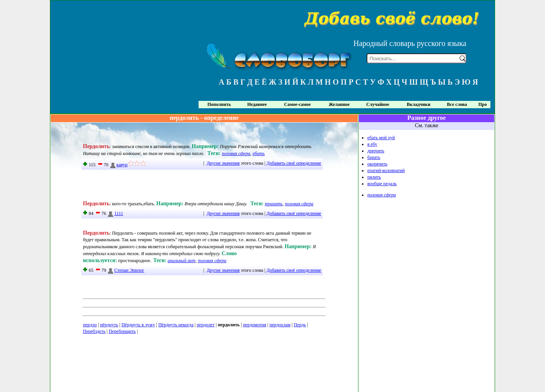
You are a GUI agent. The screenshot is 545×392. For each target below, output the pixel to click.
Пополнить (219, 104)
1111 (115, 213)
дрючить (376, 151)
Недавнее (257, 104)
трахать (274, 204)
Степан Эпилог (126, 270)
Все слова (457, 104)
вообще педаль (382, 184)
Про (483, 104)
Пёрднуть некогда (176, 325)
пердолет (206, 325)
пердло (90, 325)
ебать (259, 153)
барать (374, 157)
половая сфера (236, 153)
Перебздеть (94, 331)
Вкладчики (419, 104)
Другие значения (223, 163)
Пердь (300, 325)
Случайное (378, 104)
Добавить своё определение (294, 163)
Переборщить (122, 331)
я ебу (372, 144)
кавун (119, 165)
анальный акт (182, 261)
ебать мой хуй (381, 138)
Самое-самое (297, 104)
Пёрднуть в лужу (138, 325)
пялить (374, 177)
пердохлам (280, 325)
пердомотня (255, 325)
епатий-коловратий (386, 170)
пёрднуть (109, 325)
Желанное (339, 104)
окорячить (377, 164)
